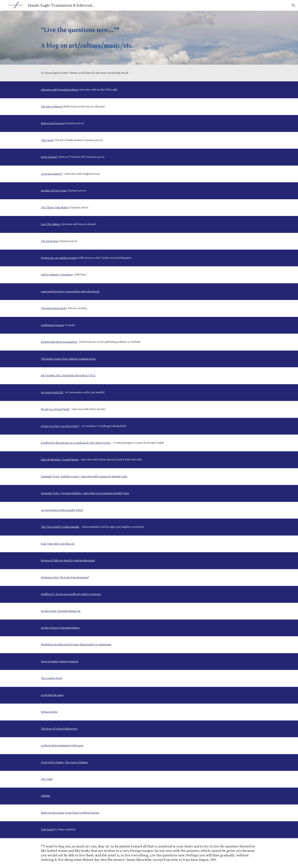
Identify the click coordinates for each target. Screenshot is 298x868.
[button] (293, 5)
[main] (149, 38)
